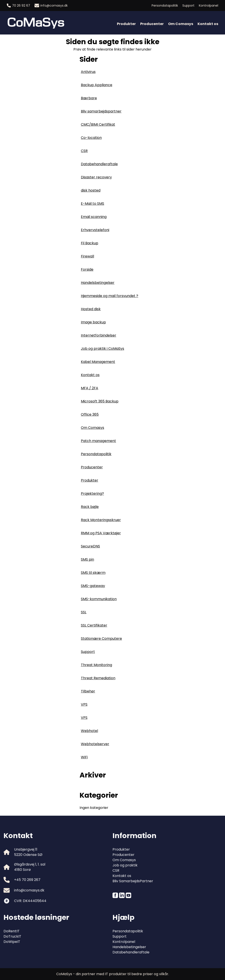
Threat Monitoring (96, 665)
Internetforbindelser (99, 335)
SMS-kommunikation (99, 599)
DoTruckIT (12, 936)
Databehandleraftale (99, 164)
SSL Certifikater (94, 625)
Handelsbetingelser (98, 283)
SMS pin (87, 559)
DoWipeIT (12, 942)
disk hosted (91, 190)
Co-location (91, 138)
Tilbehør (88, 691)
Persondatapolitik (165, 5)
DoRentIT (12, 931)
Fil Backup (90, 243)
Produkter (126, 24)
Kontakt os (208, 24)
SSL (84, 612)
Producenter (152, 24)
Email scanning (94, 217)
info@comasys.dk (51, 5)
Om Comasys (181, 24)
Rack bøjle (90, 507)
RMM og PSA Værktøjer (101, 533)
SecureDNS (90, 546)
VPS (84, 704)
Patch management (98, 441)
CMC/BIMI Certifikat (98, 124)
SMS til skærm (93, 573)
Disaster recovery (96, 177)
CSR (84, 151)
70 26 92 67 (18, 5)
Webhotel (89, 731)
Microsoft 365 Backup (100, 401)
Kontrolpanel (209, 5)
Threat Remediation (98, 678)
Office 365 (90, 414)
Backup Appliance (97, 85)
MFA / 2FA (90, 388)
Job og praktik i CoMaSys (103, 349)
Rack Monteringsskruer (101, 520)
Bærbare (89, 98)
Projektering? (92, 494)
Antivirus (88, 72)
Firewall (87, 256)
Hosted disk (91, 309)
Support (188, 5)
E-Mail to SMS (93, 204)
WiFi (84, 757)
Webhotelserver (95, 744)
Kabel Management (98, 362)
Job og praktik (125, 865)
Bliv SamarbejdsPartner (133, 881)
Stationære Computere (101, 639)
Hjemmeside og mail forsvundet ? (110, 296)
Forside (87, 269)
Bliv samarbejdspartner (101, 111)
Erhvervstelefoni (95, 230)
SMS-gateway (93, 586)
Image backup (93, 322)
